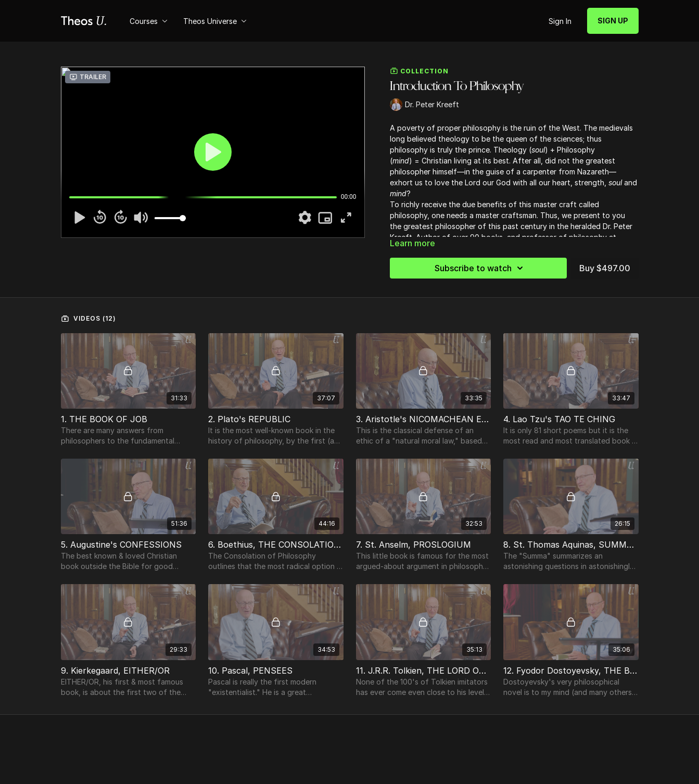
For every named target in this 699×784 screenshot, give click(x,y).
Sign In (560, 21)
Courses (149, 21)
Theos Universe (215, 21)
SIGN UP (613, 21)
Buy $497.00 (605, 268)
